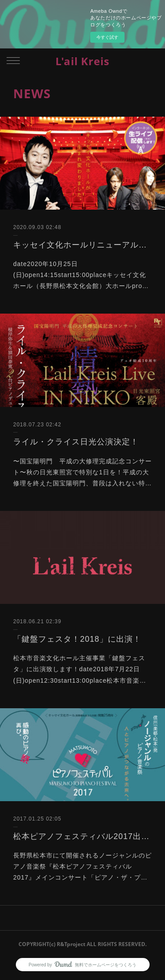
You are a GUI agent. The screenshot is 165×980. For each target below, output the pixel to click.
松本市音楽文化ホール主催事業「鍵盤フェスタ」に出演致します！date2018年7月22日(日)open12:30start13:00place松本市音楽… (80, 669)
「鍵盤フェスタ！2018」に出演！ (77, 639)
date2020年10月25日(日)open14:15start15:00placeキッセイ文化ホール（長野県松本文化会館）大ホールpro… (81, 275)
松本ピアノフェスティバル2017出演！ (82, 836)
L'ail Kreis (82, 61)
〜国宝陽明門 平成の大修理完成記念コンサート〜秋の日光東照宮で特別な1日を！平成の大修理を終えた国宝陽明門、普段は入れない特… (82, 472)
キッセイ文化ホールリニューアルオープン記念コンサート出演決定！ (82, 245)
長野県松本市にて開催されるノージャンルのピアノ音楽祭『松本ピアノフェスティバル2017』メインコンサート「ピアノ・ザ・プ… (82, 866)
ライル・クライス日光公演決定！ (76, 442)
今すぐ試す (107, 37)
